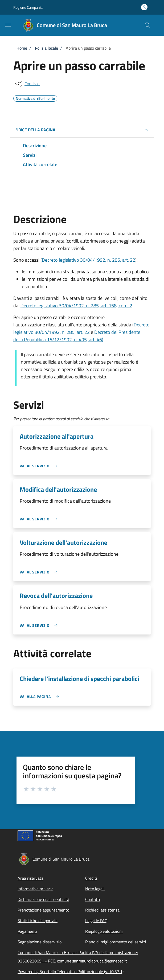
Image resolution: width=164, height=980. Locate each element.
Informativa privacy (35, 889)
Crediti (91, 878)
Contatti (93, 899)
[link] (40, 466)
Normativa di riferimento (35, 98)
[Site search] (147, 25)
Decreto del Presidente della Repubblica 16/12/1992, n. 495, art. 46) (77, 336)
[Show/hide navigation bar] (8, 25)
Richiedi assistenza (102, 910)
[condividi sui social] (27, 84)
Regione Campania (28, 7)
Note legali (95, 889)
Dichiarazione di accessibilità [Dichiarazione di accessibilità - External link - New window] (43, 899)
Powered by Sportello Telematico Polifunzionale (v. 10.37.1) (71, 972)
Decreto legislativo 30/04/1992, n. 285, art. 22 (89, 260)
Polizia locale (46, 48)
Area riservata (30, 878)
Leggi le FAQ (96, 921)
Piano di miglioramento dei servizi (116, 942)
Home (22, 48)
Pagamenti (27, 931)
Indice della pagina (35, 130)
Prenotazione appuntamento (43, 910)
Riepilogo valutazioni (104, 931)
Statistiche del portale (38, 921)
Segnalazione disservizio (40, 942)
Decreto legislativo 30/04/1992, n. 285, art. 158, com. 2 (76, 306)
